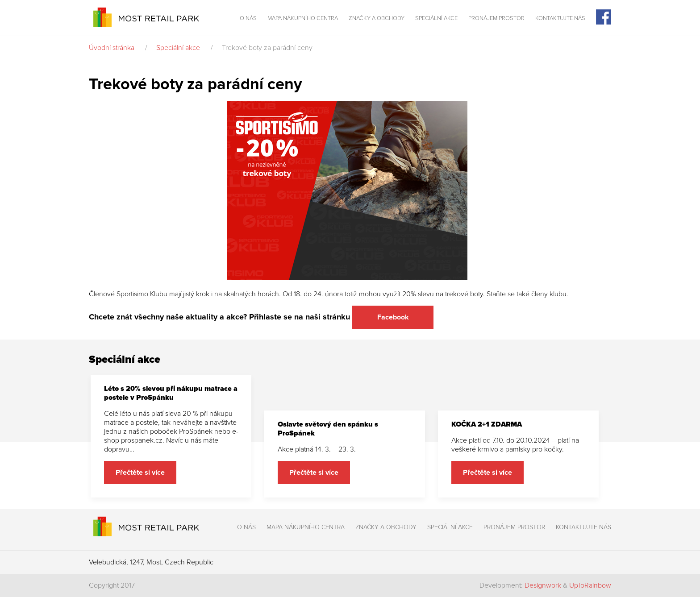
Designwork (543, 585)
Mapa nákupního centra (303, 18)
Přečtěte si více (140, 473)
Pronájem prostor (496, 18)
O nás (248, 18)
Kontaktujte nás (560, 18)
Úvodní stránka (112, 48)
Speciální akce (436, 18)
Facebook (393, 317)
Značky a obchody (377, 18)
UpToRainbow (590, 585)
